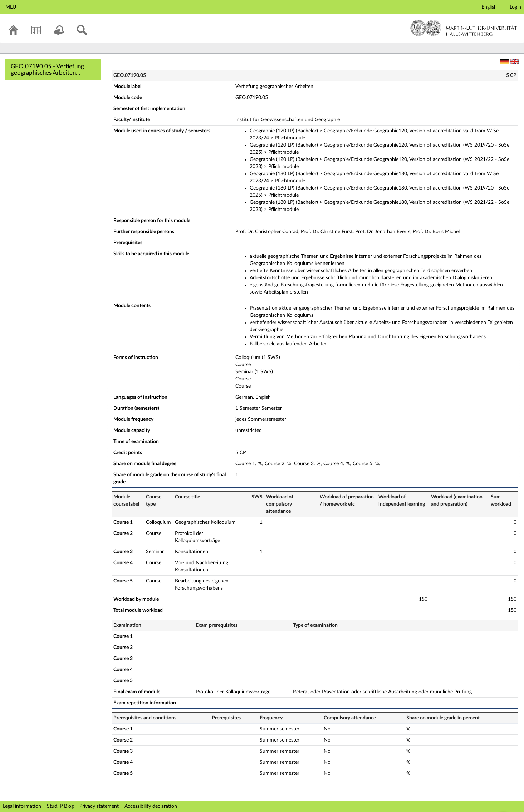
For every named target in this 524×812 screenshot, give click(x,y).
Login (515, 7)
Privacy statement (99, 806)
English (489, 7)
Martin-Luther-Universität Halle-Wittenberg (464, 28)
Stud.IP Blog (60, 806)
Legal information (22, 806)
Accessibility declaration (151, 806)
